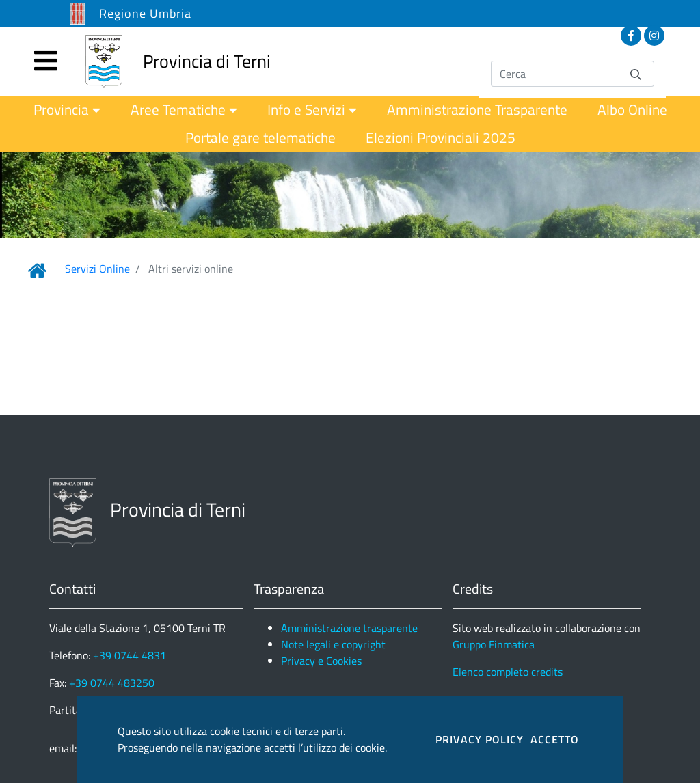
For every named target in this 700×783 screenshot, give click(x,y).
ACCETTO (555, 739)
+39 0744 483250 (112, 683)
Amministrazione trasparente (349, 628)
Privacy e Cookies (321, 661)
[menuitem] (67, 110)
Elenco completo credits (508, 672)
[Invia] (636, 73)
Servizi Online (97, 269)
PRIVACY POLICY (480, 739)
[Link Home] (37, 271)
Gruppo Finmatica (494, 644)
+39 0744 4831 (130, 655)
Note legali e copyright (333, 644)
